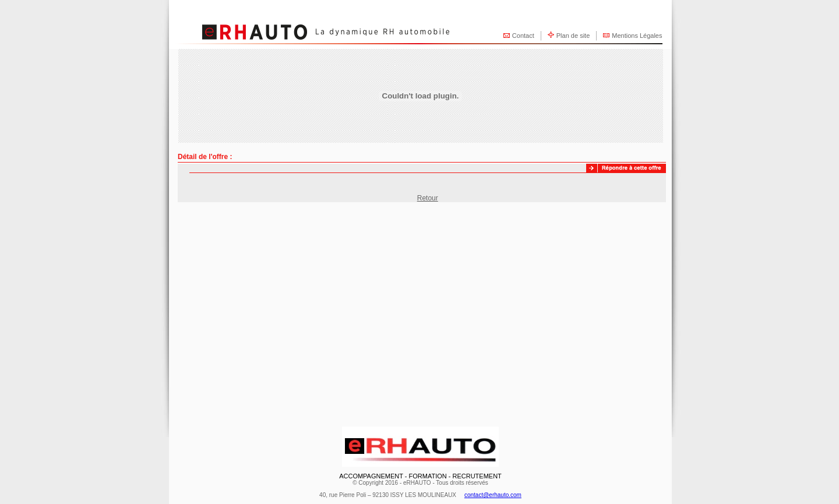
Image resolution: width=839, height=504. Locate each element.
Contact (523, 36)
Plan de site (573, 36)
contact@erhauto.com (493, 495)
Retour (428, 198)
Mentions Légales (637, 36)
